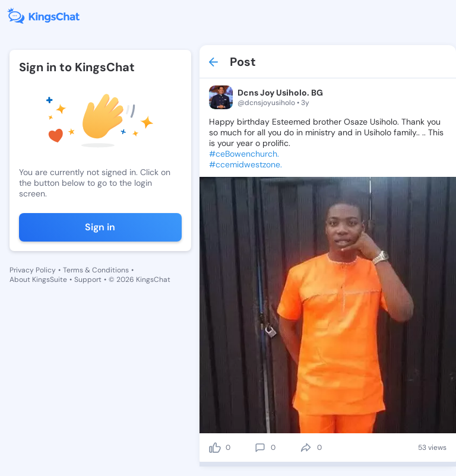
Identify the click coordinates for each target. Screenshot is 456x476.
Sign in (100, 227)
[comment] (260, 448)
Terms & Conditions (96, 270)
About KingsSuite (38, 280)
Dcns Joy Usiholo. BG (280, 93)
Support (88, 280)
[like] (215, 448)
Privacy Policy (33, 270)
